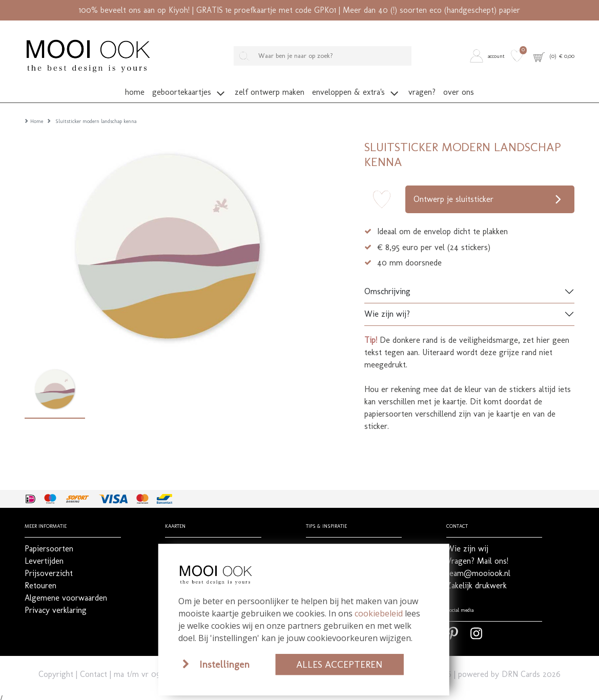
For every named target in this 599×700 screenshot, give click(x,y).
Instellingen (224, 664)
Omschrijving (387, 287)
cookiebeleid (379, 613)
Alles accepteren (339, 664)
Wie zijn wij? (387, 309)
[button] (489, 56)
